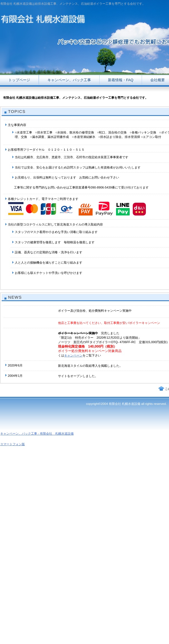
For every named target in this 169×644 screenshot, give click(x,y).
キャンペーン (73, 355)
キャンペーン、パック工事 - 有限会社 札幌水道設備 (37, 434)
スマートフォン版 (13, 444)
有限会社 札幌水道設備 (56, 18)
